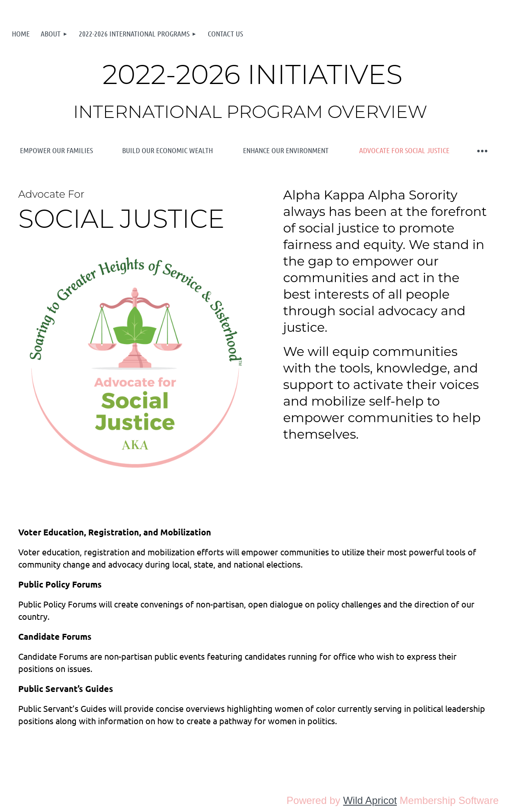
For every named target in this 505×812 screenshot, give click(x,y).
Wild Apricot (370, 800)
